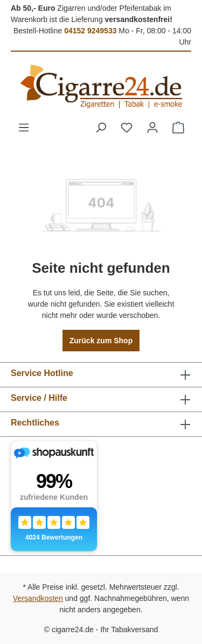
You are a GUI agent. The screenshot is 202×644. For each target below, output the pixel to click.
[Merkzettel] (127, 128)
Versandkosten (38, 598)
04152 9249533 (90, 31)
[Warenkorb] (178, 128)
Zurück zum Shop (101, 341)
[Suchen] (101, 128)
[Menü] (24, 128)
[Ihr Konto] (152, 128)
